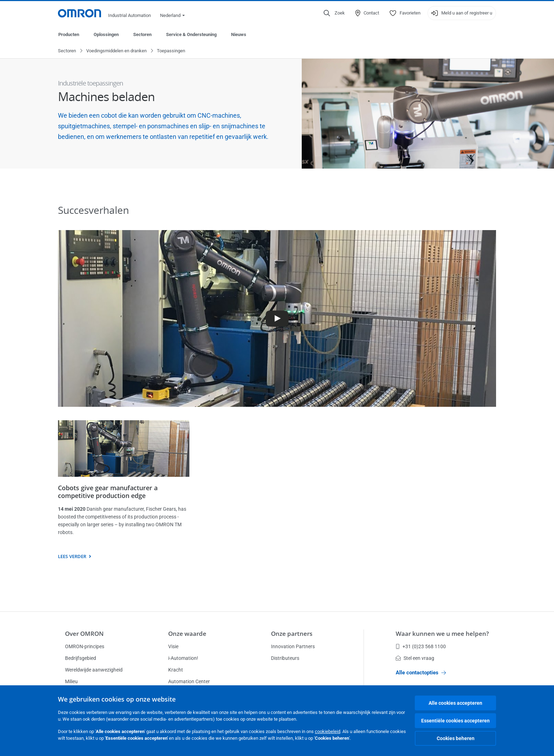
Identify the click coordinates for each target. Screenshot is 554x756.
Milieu (71, 681)
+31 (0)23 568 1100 (421, 646)
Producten (69, 34)
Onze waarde (187, 634)
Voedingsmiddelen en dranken (116, 51)
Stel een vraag (415, 658)
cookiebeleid (328, 731)
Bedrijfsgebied (81, 658)
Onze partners (292, 634)
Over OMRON (84, 634)
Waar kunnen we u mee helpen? (442, 634)
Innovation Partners (293, 646)
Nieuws (239, 34)
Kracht (176, 670)
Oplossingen (106, 34)
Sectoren (142, 34)
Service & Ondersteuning (191, 34)
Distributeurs (285, 658)
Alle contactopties (421, 673)
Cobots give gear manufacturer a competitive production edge (108, 492)
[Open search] (334, 13)
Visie (173, 646)
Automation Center (189, 681)
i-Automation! (183, 658)
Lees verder (72, 557)
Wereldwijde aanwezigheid (94, 670)
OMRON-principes (85, 646)
